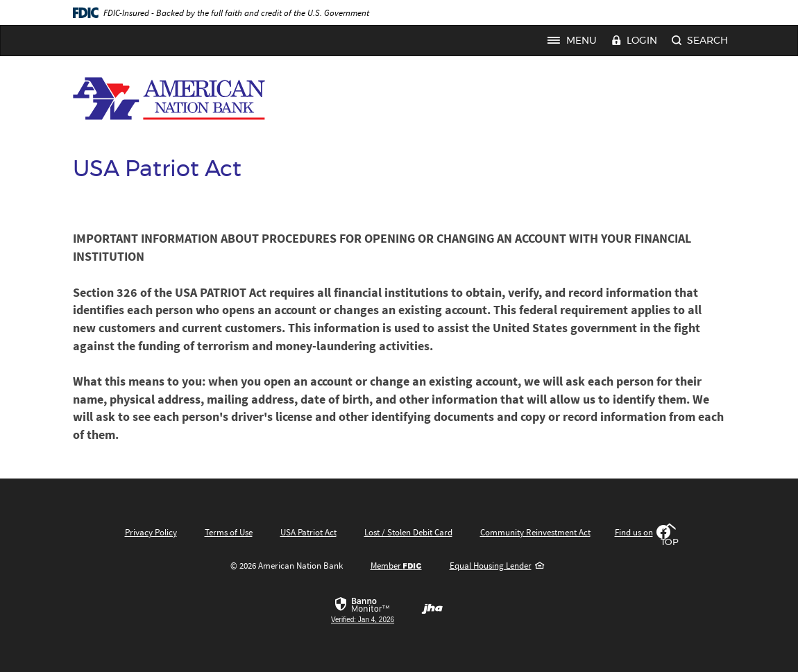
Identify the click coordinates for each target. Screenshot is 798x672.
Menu (576, 41)
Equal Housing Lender (497, 566)
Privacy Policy (151, 532)
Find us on (643, 532)
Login (634, 42)
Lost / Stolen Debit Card (408, 532)
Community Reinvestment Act (535, 532)
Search (700, 42)
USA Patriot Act (308, 532)
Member (396, 566)
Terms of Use (229, 532)
